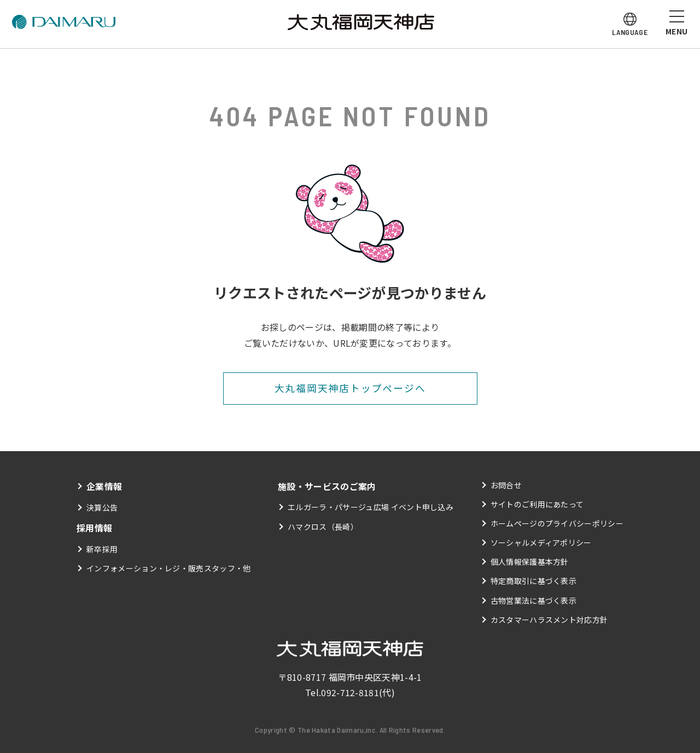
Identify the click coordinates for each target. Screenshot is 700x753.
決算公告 (102, 507)
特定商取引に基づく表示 (534, 581)
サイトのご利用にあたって (537, 504)
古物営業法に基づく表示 (534, 600)
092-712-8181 (350, 693)
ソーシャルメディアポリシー (541, 542)
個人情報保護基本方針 (530, 562)
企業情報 (104, 486)
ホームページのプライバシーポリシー (557, 523)
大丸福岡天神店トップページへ (350, 388)
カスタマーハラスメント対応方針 (549, 620)
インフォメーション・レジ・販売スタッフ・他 (169, 568)
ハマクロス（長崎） (323, 527)
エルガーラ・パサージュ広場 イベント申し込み (371, 507)
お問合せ (506, 485)
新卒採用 (102, 549)
